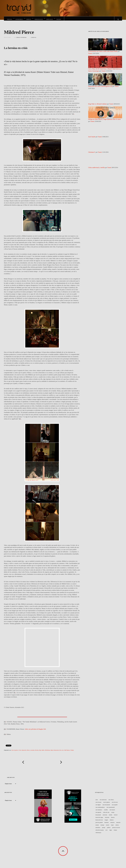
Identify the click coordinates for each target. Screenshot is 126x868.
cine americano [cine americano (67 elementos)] (103, 801)
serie (63, 752)
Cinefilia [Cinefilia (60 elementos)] (106, 812)
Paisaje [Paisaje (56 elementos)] (104, 829)
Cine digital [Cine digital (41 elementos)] (98, 806)
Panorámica (19, 19)
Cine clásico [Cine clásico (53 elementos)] (111, 801)
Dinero (28, 752)
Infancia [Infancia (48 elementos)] (112, 822)
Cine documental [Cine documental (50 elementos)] (106, 806)
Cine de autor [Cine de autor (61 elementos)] (98, 804)
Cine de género (15, 752)
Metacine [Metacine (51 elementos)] (118, 824)
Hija (40, 752)
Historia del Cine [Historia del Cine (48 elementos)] (99, 822)
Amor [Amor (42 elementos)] (97, 801)
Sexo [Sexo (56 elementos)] (106, 832)
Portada (10, 19)
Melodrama (47, 752)
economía (32, 752)
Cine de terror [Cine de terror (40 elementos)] (115, 804)
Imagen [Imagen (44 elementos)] (106, 822)
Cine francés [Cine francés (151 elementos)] (112, 812)
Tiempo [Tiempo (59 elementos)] (115, 832)
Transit (59, 19)
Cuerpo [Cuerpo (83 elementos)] (113, 814)
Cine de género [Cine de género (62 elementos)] (107, 804)
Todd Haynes (67, 752)
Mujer (52, 752)
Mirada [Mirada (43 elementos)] (97, 827)
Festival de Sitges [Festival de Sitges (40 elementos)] (99, 819)
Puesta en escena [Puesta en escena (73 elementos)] (116, 829)
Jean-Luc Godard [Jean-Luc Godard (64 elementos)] (99, 824)
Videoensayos (39, 19)
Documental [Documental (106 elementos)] (98, 817)
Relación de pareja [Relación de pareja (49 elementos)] (100, 832)
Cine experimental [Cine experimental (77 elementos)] (111, 809)
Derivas (29, 19)
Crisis (20, 752)
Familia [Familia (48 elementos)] (111, 817)
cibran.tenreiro (21, 39)
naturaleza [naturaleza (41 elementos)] (98, 829)
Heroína (37, 752)
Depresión (24, 752)
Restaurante (56, 752)
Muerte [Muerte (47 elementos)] (108, 827)
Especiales (50, 19)
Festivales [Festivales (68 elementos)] (107, 819)
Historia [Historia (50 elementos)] (113, 819)
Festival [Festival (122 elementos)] (116, 817)
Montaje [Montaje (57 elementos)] (102, 827)
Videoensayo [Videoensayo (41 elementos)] (98, 834)
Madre (43, 752)
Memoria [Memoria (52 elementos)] (112, 824)
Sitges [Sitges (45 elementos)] (111, 832)
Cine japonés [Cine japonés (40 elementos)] (98, 814)
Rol (60, 752)
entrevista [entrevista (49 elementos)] (105, 817)
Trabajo (72, 752)
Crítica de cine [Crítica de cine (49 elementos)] (106, 814)
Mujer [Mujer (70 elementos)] (112, 827)
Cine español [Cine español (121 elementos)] (115, 806)
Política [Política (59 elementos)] (109, 829)
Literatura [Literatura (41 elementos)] (107, 824)
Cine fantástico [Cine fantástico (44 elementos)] (99, 812)
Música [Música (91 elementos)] (117, 827)
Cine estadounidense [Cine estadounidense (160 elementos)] (100, 809)
